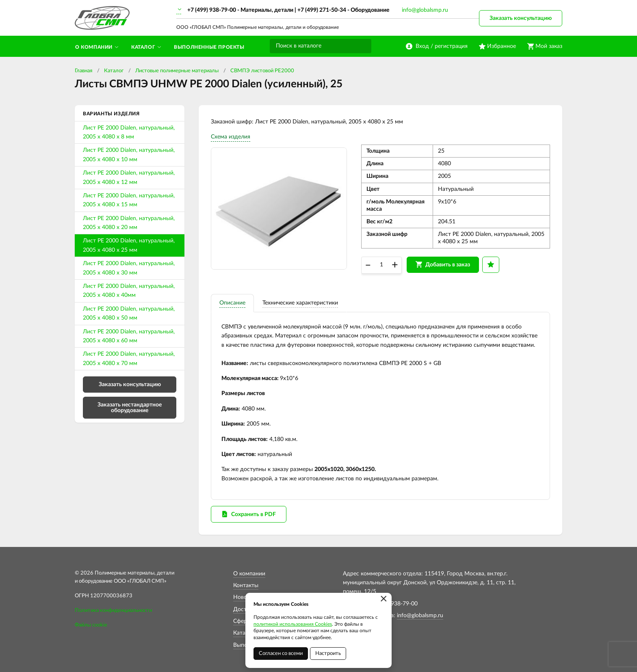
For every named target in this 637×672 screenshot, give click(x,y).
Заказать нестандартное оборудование (130, 408)
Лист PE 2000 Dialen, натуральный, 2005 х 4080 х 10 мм (129, 155)
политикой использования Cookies (293, 624)
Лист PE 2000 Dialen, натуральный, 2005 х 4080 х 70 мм (129, 359)
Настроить (328, 654)
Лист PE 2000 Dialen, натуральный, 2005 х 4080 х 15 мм (129, 200)
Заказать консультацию (521, 18)
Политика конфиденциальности (113, 610)
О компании (249, 574)
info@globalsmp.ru (425, 10)
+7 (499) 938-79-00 (212, 10)
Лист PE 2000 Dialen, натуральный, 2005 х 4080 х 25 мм (129, 245)
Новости (245, 597)
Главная (83, 71)
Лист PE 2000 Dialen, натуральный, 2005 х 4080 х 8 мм (129, 132)
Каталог (114, 71)
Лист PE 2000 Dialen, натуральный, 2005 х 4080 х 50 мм (129, 313)
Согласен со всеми (281, 654)
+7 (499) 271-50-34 (322, 10)
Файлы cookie (91, 625)
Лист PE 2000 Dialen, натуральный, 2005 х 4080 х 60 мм (129, 336)
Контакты (246, 586)
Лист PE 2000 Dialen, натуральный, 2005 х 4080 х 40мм (129, 291)
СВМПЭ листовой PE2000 (262, 71)
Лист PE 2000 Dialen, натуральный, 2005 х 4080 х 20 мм (129, 223)
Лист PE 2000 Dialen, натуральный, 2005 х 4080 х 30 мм (129, 268)
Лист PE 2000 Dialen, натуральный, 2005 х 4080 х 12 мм (129, 177)
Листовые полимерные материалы (177, 71)
